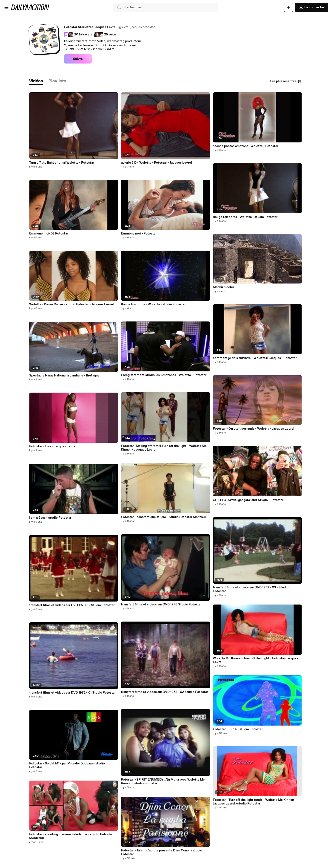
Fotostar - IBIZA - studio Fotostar (238, 729)
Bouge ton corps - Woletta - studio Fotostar (153, 304)
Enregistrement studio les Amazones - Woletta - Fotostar (164, 375)
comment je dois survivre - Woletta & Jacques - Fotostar (255, 358)
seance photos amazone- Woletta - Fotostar (245, 146)
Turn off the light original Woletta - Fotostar (62, 163)
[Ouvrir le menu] (6, 7)
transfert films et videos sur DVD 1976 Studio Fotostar (161, 605)
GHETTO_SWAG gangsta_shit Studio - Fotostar (248, 500)
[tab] (36, 81)
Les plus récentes (286, 81)
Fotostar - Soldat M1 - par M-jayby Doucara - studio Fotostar (67, 765)
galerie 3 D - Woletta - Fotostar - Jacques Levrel (156, 163)
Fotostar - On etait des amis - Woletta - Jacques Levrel (254, 429)
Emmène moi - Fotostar (139, 234)
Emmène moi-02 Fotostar (49, 234)
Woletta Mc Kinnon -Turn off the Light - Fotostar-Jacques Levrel (255, 660)
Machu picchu (223, 287)
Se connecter (312, 7)
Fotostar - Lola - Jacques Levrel (53, 446)
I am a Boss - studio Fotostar (50, 518)
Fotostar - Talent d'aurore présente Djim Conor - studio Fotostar (161, 852)
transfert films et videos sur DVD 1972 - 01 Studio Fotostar (72, 693)
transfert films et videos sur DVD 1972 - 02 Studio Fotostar (164, 692)
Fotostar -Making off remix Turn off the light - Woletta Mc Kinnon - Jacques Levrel (164, 448)
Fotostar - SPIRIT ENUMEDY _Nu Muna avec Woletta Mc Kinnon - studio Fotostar (163, 781)
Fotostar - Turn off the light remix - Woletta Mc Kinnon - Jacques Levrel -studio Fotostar (254, 802)
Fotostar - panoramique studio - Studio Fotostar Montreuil (164, 517)
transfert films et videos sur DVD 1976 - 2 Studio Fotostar (72, 605)
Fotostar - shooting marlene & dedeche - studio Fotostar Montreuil (71, 836)
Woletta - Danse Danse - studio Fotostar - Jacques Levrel (71, 304)
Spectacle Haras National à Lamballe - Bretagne (64, 376)
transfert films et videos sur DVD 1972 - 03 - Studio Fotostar (251, 589)
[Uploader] (288, 7)
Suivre (78, 59)
